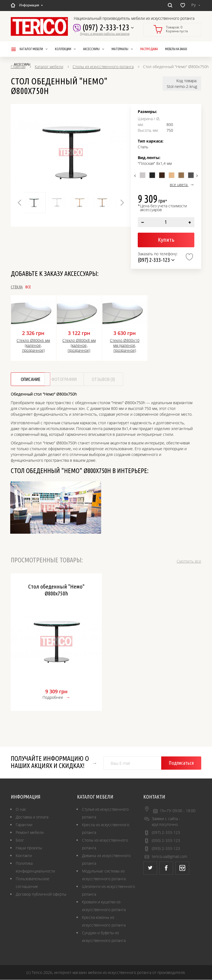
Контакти (24, 856)
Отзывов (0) (140, 379)
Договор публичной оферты (41, 894)
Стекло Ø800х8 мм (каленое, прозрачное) (79, 345)
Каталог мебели (49, 67)
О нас (21, 809)
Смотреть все (189, 561)
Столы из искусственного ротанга (103, 67)
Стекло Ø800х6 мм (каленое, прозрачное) (33, 345)
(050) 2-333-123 (166, 841)
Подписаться (183, 763)
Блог (20, 840)
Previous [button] (19, 202)
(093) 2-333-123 (166, 849)
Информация (31, 5)
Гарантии (24, 825)
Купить (166, 240)
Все (47, 287)
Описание (35, 379)
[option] (71, 152)
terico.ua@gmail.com (169, 857)
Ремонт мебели (30, 833)
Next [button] (122, 202)
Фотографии (88, 379)
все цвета (179, 185)
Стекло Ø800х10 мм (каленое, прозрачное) (125, 345)
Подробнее (53, 698)
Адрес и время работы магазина (105, 34)
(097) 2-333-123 (106, 27)
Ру (196, 5)
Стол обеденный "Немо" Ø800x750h (56, 590)
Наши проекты (29, 848)
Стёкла (17, 287)
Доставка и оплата (32, 817)
